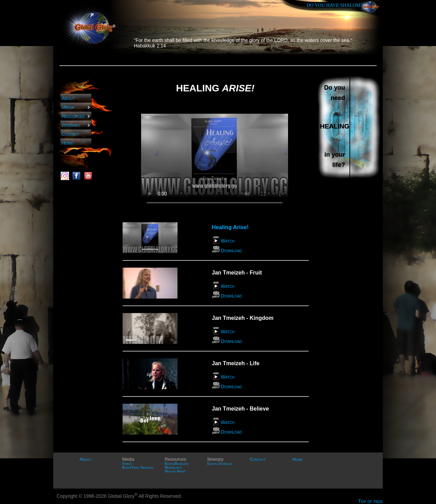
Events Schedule (220, 464)
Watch (228, 241)
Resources (76, 116)
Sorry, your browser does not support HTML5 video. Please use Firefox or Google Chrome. (215, 155)
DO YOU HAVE (335, 5)
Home (67, 143)
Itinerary (76, 125)
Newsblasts (173, 467)
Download (231, 250)
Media (76, 107)
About (68, 98)
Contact (70, 134)
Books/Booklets (177, 464)
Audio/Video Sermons (138, 467)
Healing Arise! (175, 471)
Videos (127, 464)
